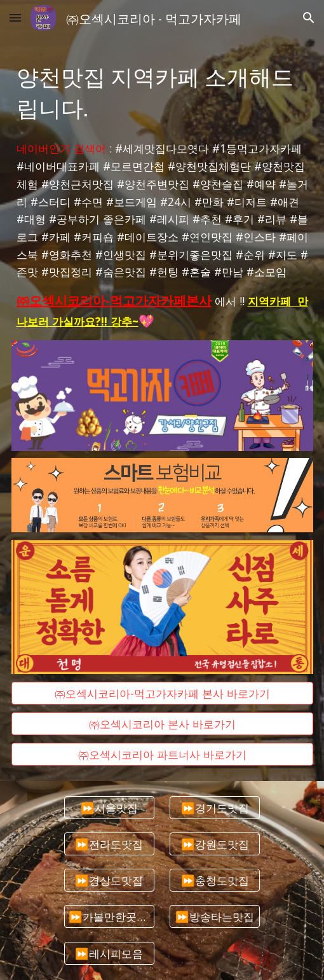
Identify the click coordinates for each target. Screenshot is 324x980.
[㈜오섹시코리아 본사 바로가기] (162, 723)
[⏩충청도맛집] (215, 880)
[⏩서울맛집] (109, 807)
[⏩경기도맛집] (215, 807)
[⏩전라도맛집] (109, 844)
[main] (162, 91)
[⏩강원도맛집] (215, 844)
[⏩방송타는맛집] (215, 917)
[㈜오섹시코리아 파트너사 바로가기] (162, 754)
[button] (15, 17)
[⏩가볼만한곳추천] (109, 917)
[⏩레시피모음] (109, 953)
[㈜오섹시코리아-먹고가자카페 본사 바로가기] (162, 693)
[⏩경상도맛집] (109, 880)
